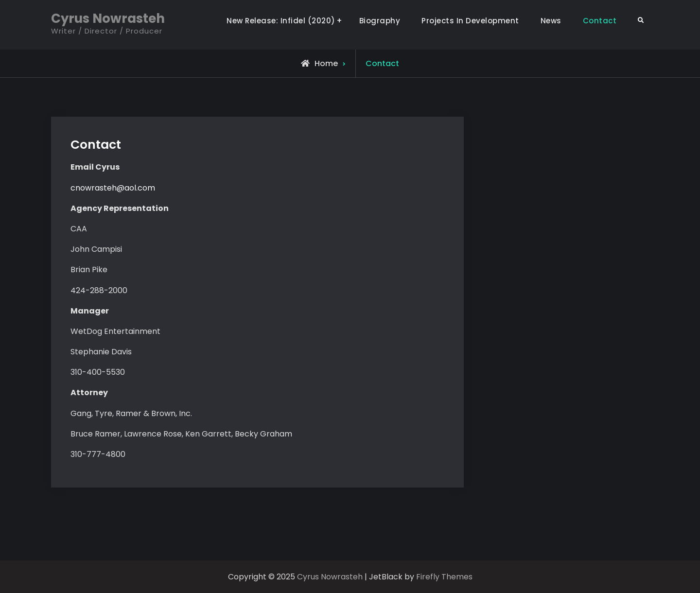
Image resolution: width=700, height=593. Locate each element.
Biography (380, 21)
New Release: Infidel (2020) (281, 21)
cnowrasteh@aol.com (113, 188)
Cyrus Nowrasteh (108, 18)
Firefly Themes (444, 577)
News (551, 21)
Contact (600, 21)
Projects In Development (470, 21)
